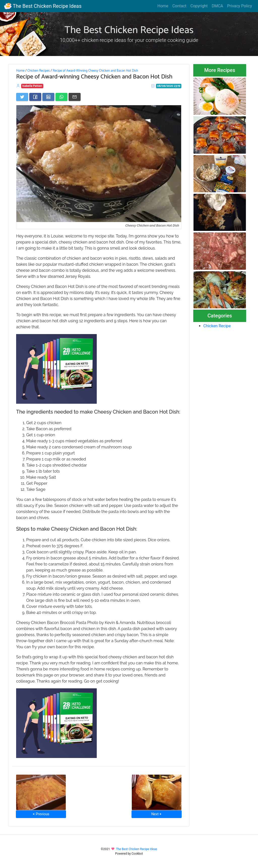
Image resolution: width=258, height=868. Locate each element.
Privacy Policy (240, 6)
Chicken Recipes (39, 71)
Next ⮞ (157, 814)
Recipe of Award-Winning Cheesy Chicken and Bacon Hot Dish (95, 71)
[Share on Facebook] (35, 97)
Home (163, 6)
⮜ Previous (41, 814)
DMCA (217, 6)
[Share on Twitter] (22, 97)
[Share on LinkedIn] (48, 97)
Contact (179, 6)
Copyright (199, 6)
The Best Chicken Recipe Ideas (43, 6)
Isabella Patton (32, 86)
